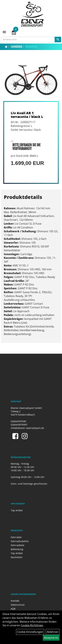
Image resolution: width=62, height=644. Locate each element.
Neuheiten (17, 557)
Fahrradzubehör (20, 541)
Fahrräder (16, 47)
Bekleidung (17, 549)
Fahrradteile (18, 545)
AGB (13, 609)
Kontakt (15, 601)
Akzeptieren (51, 638)
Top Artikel (17, 510)
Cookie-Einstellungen (30, 632)
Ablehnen (53, 632)
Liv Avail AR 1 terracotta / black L (27, 115)
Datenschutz (18, 605)
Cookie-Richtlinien (32, 625)
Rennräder (31, 47)
